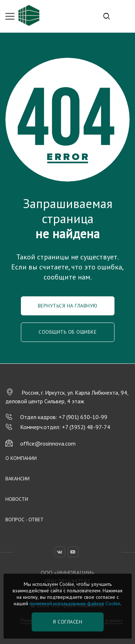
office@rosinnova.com (40, 443)
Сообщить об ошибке (67, 332)
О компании (21, 458)
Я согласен (67, 622)
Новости (17, 499)
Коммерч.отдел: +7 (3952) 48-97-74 (58, 427)
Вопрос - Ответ (24, 520)
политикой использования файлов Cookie (75, 603)
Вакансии (17, 479)
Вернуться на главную (68, 306)
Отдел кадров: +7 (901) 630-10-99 (56, 417)
